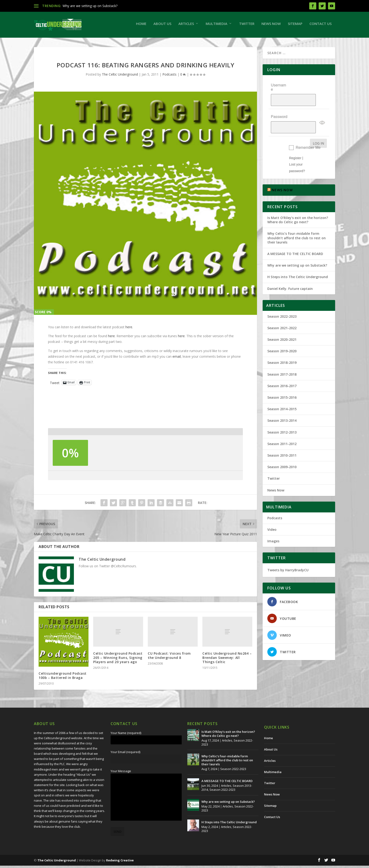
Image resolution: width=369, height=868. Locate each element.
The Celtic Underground (120, 77)
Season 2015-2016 (282, 385)
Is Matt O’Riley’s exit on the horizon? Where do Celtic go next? (298, 207)
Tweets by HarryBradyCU (288, 557)
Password (279, 109)
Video (272, 517)
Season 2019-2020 (282, 338)
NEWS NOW (282, 177)
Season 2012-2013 (282, 419)
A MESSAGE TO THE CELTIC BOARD (295, 241)
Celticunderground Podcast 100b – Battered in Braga (63, 678)
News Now (271, 26)
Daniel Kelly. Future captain (290, 276)
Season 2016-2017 (282, 373)
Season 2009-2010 (282, 454)
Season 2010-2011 (282, 443)
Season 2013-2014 (282, 408)
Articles (186, 26)
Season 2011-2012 (282, 431)
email (177, 359)
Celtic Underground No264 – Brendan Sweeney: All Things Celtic (227, 660)
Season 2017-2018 (282, 361)
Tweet (55, 385)
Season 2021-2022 (282, 315)
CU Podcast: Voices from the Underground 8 (169, 658)
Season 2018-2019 (282, 350)
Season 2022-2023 (282, 303)
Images (273, 528)
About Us (162, 26)
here (111, 338)
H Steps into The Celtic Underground (298, 264)
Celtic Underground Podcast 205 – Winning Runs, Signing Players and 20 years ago (118, 660)
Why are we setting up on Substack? (90, 6)
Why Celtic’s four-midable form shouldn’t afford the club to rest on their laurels (297, 225)
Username (279, 90)
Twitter (247, 26)
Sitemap (295, 26)
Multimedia (217, 26)
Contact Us (321, 26)
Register (295, 145)
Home (141, 26)
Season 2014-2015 (282, 396)
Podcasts (169, 77)
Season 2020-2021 (282, 327)
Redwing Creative (120, 863)
